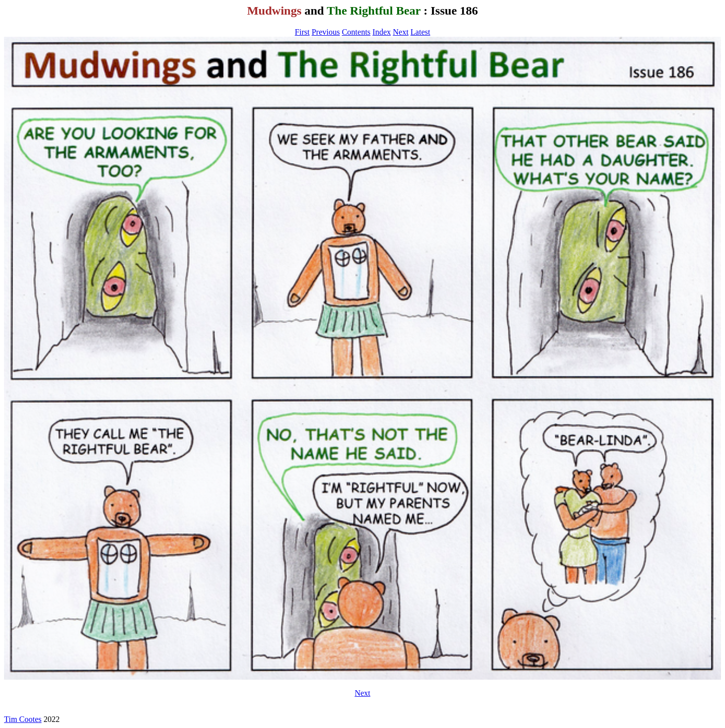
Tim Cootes (23, 719)
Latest (420, 32)
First (302, 32)
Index (382, 32)
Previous (326, 32)
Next (401, 32)
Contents (356, 32)
